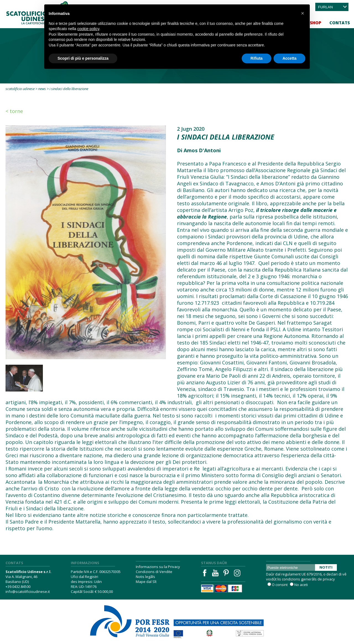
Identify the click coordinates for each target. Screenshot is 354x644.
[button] (303, 13)
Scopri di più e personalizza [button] (83, 58)
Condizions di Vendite (154, 572)
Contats (340, 23)
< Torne (14, 111)
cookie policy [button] (88, 29)
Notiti (326, 567)
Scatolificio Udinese (20, 89)
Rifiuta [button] (257, 58)
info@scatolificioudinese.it (28, 592)
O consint (280, 585)
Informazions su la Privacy (158, 567)
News (42, 89)
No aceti (301, 585)
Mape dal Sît (146, 582)
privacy (329, 579)
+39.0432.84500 (18, 587)
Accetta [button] (289, 58)
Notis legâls (145, 577)
